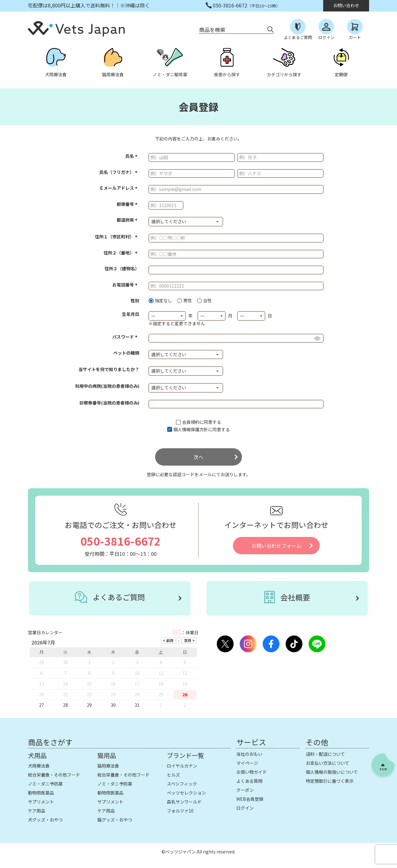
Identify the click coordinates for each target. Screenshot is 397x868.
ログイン (245, 808)
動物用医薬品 (41, 793)
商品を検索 (212, 30)
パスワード (126, 337)
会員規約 (191, 422)
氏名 (132, 156)
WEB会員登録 (250, 799)
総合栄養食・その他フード (54, 775)
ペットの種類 (126, 353)
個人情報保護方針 (191, 429)
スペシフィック (182, 784)
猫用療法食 (108, 766)
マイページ (247, 763)
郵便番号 (128, 204)
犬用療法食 (39, 766)
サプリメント (41, 802)
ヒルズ (173, 775)
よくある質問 (249, 781)
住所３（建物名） (122, 268)
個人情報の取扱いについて (332, 772)
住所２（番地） (121, 253)
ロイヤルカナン (182, 766)
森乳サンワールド (184, 802)
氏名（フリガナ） (119, 172)
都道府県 (128, 220)
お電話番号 (126, 285)
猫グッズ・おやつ (115, 820)
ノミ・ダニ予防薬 (45, 784)
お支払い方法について (328, 763)
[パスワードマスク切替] (318, 338)
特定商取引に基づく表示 (330, 781)
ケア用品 (37, 811)
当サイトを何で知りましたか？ (109, 369)
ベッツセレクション (186, 793)
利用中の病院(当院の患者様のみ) (107, 386)
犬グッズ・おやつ (45, 820)
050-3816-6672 (120, 541)
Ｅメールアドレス (119, 188)
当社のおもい (249, 754)
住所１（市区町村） (117, 237)
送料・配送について (325, 754)
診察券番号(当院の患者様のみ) (109, 403)
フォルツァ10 (180, 811)
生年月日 (131, 314)
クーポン (245, 790)
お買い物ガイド (252, 772)
